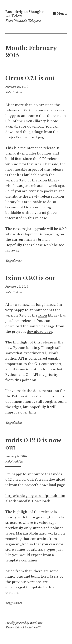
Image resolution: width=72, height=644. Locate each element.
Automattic (35, 627)
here (51, 396)
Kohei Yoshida (14, 92)
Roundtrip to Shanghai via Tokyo (25, 14)
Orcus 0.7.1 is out (30, 78)
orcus (18, 261)
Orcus (29, 121)
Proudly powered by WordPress (24, 623)
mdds (58, 474)
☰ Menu (60, 13)
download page (33, 137)
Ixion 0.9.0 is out (30, 278)
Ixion (43, 315)
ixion (19, 423)
